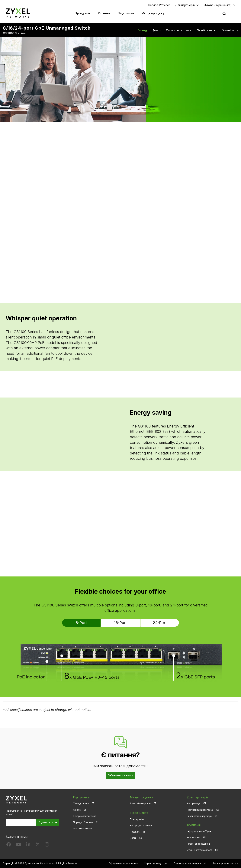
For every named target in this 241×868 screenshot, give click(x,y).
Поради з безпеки (83, 822)
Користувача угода (156, 863)
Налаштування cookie (225, 863)
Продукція (82, 13)
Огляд (142, 30)
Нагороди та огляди (141, 825)
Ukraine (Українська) (218, 5)
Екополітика (194, 838)
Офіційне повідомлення (123, 863)
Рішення (104, 13)
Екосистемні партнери (200, 816)
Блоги (133, 838)
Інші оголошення (82, 829)
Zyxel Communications (200, 850)
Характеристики (179, 30)
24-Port (157, 623)
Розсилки (135, 831)
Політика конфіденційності (190, 863)
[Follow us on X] (38, 845)
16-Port (120, 623)
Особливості (207, 30)
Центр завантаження (85, 816)
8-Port (85, 623)
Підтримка (126, 13)
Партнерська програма (200, 810)
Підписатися (48, 822)
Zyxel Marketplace (140, 804)
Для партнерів (185, 5)
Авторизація (194, 804)
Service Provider (159, 5)
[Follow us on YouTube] (19, 845)
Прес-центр (139, 813)
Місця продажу (153, 13)
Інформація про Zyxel (199, 831)
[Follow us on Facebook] (9, 845)
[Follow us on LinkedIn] (28, 845)
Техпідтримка (81, 804)
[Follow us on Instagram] (47, 845)
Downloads (230, 30)
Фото (156, 30)
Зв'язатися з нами (121, 775)
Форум (77, 810)
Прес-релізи (137, 819)
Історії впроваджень (199, 844)
